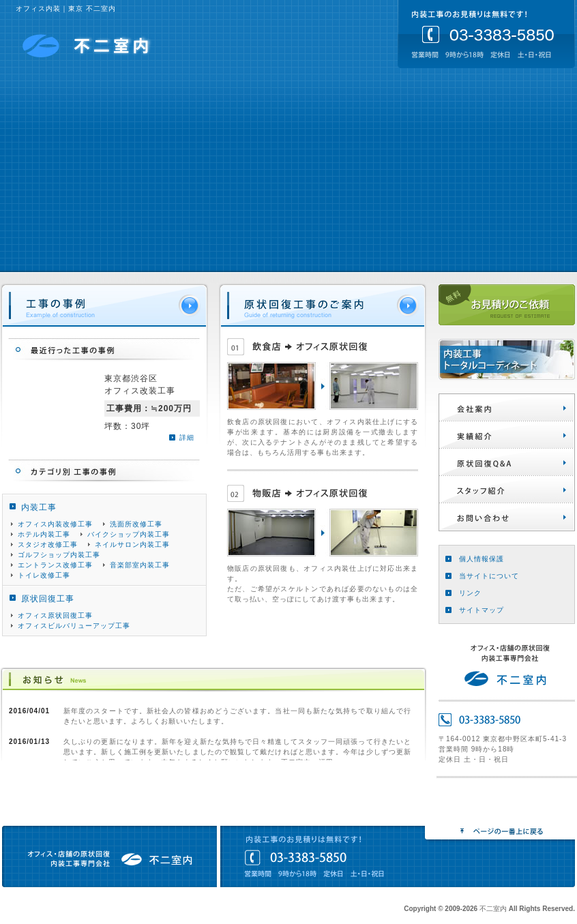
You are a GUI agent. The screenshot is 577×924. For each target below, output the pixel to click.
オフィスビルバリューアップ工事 (74, 626)
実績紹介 (507, 435)
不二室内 (87, 46)
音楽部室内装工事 (140, 565)
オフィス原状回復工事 (55, 615)
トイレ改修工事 (44, 575)
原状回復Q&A (507, 462)
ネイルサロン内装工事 (132, 545)
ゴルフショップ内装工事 (59, 555)
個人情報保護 (482, 559)
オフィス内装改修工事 (55, 524)
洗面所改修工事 (136, 524)
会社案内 (507, 408)
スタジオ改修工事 (48, 545)
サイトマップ (482, 610)
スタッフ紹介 (507, 490)
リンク (470, 593)
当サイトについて (489, 576)
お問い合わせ (507, 517)
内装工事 (39, 507)
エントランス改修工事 (55, 565)
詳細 (187, 437)
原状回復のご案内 (323, 306)
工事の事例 (104, 306)
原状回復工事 (48, 599)
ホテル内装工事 (44, 534)
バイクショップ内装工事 (129, 534)
